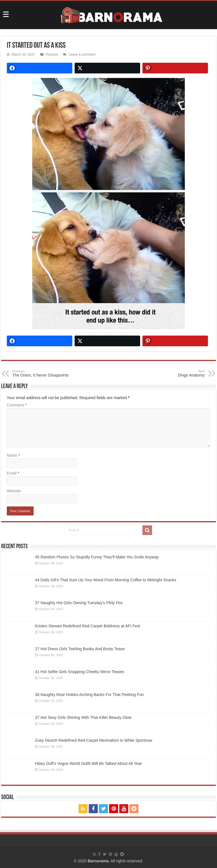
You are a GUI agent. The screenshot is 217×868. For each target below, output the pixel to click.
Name (13, 455)
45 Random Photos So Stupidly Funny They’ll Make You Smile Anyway (97, 557)
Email (13, 473)
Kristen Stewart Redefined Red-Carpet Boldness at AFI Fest (88, 626)
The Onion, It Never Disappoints (41, 373)
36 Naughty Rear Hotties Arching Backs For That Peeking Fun (89, 695)
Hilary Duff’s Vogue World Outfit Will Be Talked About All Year (88, 763)
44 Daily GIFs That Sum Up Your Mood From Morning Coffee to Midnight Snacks (106, 580)
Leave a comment (82, 55)
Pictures (52, 55)
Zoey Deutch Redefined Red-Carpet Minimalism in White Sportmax (94, 740)
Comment (17, 405)
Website (14, 491)
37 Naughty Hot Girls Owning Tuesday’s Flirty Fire (79, 603)
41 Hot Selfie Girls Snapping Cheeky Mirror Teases (80, 672)
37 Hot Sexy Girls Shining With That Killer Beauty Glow (83, 717)
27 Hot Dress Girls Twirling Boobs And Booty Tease (80, 649)
